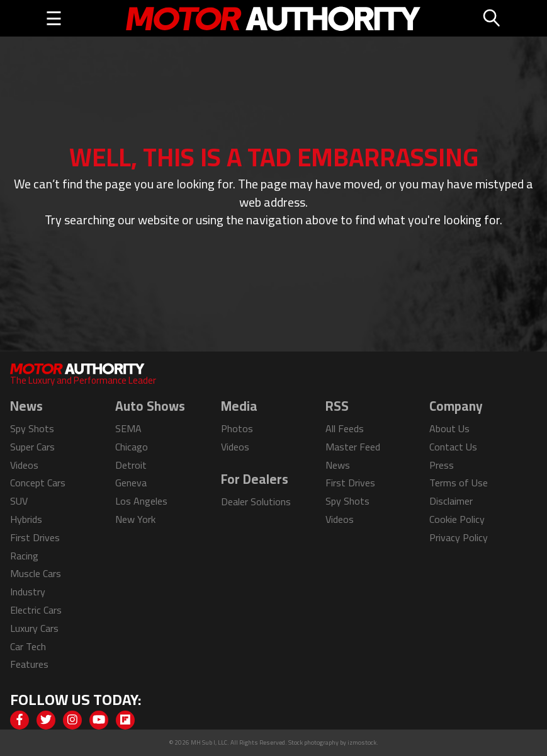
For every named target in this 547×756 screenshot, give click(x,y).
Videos (24, 465)
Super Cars (32, 447)
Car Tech (28, 646)
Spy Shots (32, 428)
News (338, 465)
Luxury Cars (34, 628)
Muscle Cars (36, 573)
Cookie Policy (457, 519)
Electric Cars (36, 610)
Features (29, 664)
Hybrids (26, 519)
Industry (28, 592)
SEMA (128, 428)
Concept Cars (38, 483)
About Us (449, 428)
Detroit (131, 465)
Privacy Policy (459, 537)
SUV (19, 501)
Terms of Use (459, 483)
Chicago (132, 447)
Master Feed (353, 447)
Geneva (131, 483)
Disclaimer (451, 501)
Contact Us (453, 447)
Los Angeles (141, 501)
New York (135, 519)
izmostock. (363, 742)
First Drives (35, 537)
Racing (24, 556)
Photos (237, 428)
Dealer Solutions (256, 501)
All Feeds (345, 428)
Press (442, 465)
